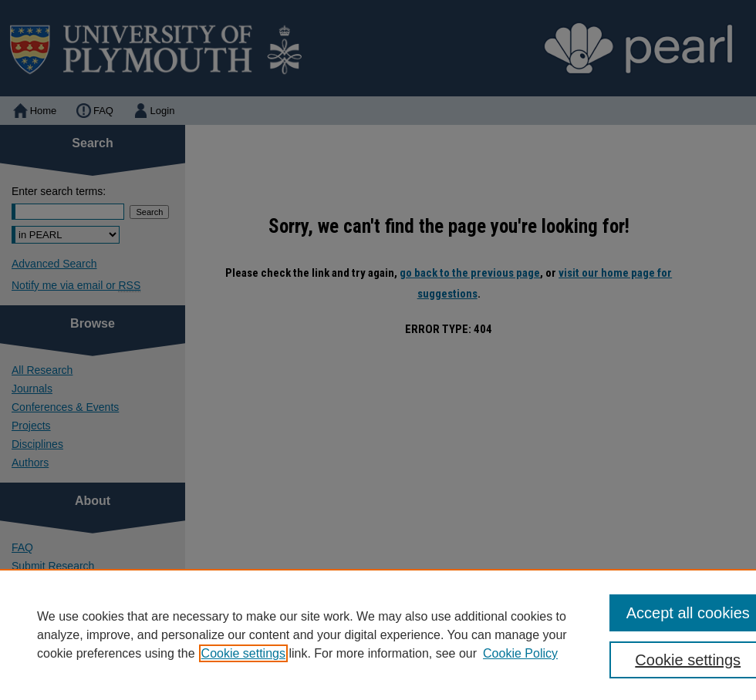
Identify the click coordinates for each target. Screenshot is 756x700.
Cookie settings (243, 653)
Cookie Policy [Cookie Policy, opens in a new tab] (520, 653)
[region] (378, 634)
